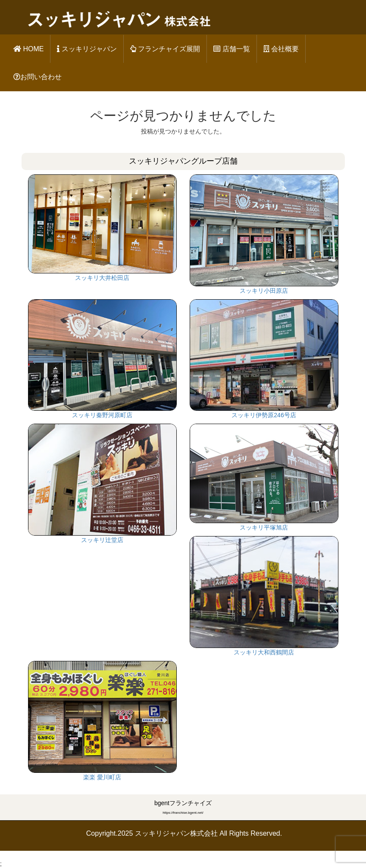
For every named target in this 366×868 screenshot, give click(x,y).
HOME (28, 49)
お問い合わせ (38, 77)
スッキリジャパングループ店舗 (183, 161)
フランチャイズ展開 (165, 49)
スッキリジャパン (87, 49)
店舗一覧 (231, 49)
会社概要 (281, 49)
